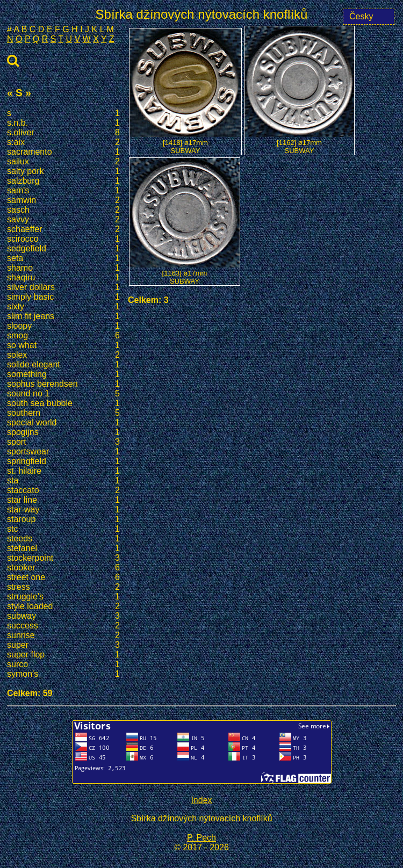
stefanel (63, 548)
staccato (63, 490)
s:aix (63, 142)
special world (63, 423)
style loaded (63, 606)
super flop (63, 655)
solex (63, 355)
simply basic (63, 297)
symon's (63, 674)
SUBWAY (186, 151)
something (63, 374)
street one (63, 577)
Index (201, 800)
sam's (63, 191)
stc (63, 529)
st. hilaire (63, 471)
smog (63, 336)
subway (63, 616)
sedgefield (63, 249)
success (63, 626)
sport (63, 442)
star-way (63, 510)
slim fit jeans (63, 316)
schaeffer (63, 229)
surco (63, 664)
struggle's (63, 597)
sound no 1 (63, 394)
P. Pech (201, 838)
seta (63, 258)
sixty (63, 307)
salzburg (63, 181)
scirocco (63, 239)
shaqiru (63, 278)
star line (63, 500)
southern (63, 413)
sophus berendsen (63, 384)
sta (63, 481)
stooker (63, 568)
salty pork (63, 171)
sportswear (63, 452)
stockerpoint (63, 558)
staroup (63, 519)
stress (63, 587)
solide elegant (63, 365)
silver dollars (63, 287)
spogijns (63, 432)
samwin (63, 200)
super (63, 645)
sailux (63, 162)
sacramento (63, 152)
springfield (63, 461)
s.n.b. (63, 123)
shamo (63, 268)
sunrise (63, 635)
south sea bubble (63, 403)
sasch (63, 210)
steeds (63, 539)
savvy (63, 220)
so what (63, 345)
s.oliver (63, 133)
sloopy (63, 326)
